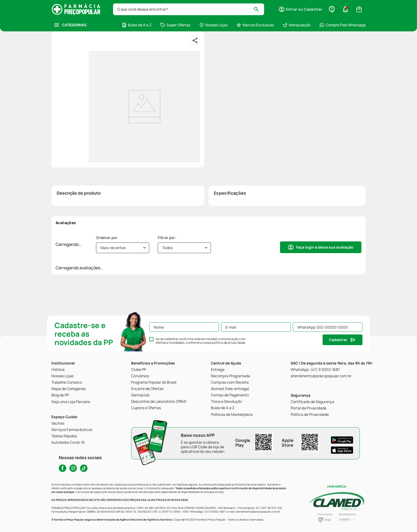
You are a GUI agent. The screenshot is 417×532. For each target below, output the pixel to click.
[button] (300, 9)
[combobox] (189, 9)
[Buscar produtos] (259, 9)
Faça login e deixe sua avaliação (325, 247)
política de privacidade (229, 343)
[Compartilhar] (195, 40)
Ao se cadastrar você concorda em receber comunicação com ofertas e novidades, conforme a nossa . (201, 341)
